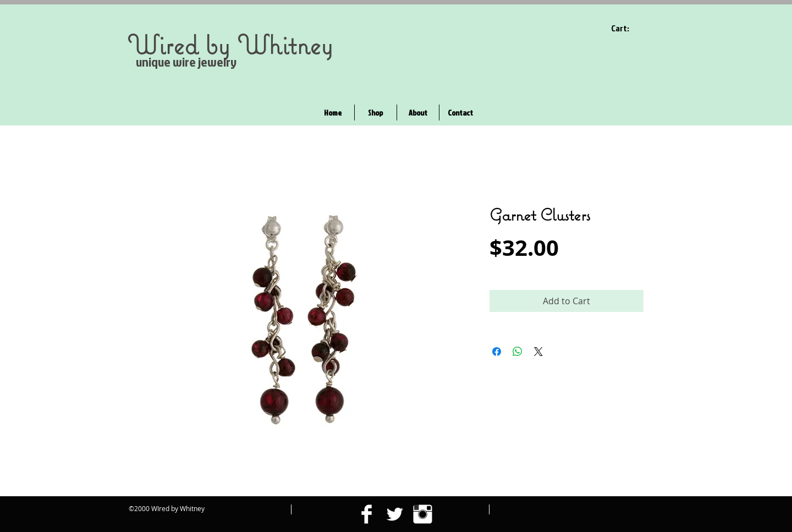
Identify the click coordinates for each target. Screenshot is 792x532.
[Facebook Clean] (367, 514)
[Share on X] (538, 352)
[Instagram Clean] (423, 514)
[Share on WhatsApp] (518, 352)
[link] (627, 28)
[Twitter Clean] (395, 514)
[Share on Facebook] (497, 352)
